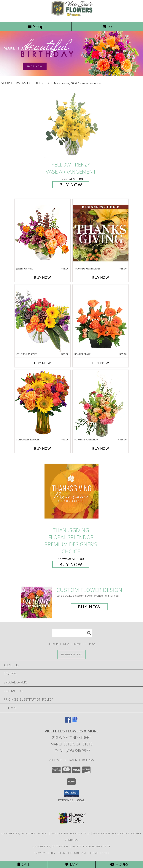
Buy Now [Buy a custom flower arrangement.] (89, 607)
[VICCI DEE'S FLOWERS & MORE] (71, 16)
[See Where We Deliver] (71, 654)
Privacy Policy (45, 853)
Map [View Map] (71, 864)
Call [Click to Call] (24, 864)
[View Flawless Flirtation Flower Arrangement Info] (101, 404)
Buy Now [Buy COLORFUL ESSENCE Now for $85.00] (42, 363)
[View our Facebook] (68, 721)
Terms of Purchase (73, 853)
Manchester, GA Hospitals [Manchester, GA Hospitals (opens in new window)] (70, 833)
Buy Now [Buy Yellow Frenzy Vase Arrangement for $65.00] (71, 185)
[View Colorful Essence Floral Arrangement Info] (42, 318)
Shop (36, 26)
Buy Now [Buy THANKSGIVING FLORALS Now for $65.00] (101, 277)
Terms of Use (99, 853)
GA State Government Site (91, 846)
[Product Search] (72, 633)
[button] (72, 793)
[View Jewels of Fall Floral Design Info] (42, 233)
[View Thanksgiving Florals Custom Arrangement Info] (101, 233)
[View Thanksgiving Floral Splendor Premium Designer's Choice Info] (71, 491)
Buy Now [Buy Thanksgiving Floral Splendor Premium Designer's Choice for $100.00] (71, 564)
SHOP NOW (35, 66)
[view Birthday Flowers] (71, 75)
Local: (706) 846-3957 (71, 751)
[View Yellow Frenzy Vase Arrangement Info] (71, 126)
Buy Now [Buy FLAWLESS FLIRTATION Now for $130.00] (101, 448)
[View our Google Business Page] (75, 721)
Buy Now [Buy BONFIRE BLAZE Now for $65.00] (101, 363)
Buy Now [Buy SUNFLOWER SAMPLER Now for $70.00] (42, 448)
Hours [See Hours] (119, 864)
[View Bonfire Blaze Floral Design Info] (101, 318)
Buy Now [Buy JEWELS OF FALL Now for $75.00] (42, 277)
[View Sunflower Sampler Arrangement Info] (42, 404)
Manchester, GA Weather (51, 846)
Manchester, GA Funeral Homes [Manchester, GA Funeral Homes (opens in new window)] (25, 833)
